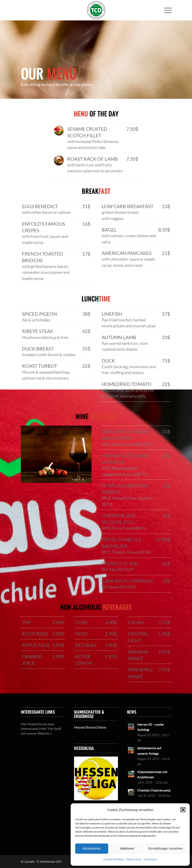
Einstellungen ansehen (166, 848)
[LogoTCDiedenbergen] (96, 10)
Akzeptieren (92, 848)
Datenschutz (134, 859)
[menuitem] (166, 10)
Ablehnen (127, 848)
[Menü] (166, 10)
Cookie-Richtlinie (114, 859)
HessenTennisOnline (90, 727)
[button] (183, 810)
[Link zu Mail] (185, 10)
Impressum (150, 859)
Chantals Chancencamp (154, 790)
